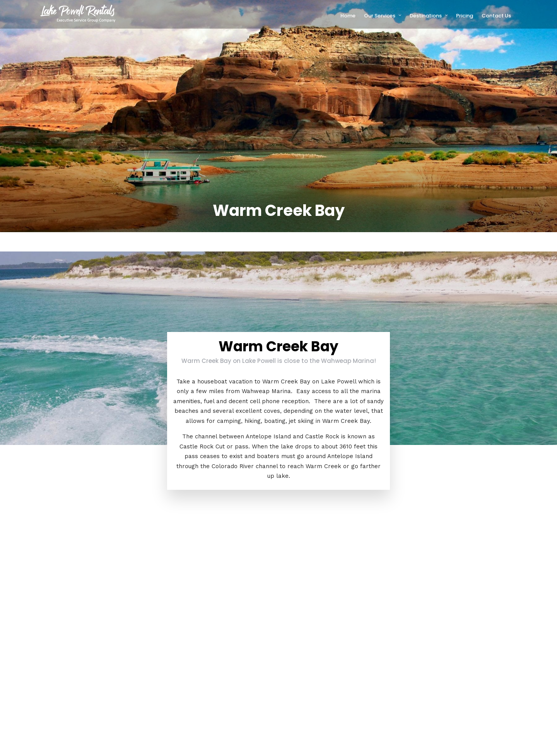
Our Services (380, 16)
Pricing (465, 16)
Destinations (426, 16)
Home (348, 16)
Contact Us (496, 16)
